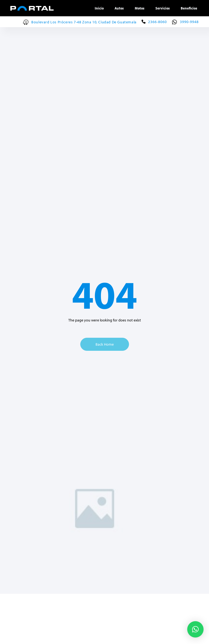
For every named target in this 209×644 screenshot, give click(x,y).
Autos (119, 8)
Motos (140, 8)
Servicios (163, 8)
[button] (195, 629)
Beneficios (189, 8)
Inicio (99, 8)
